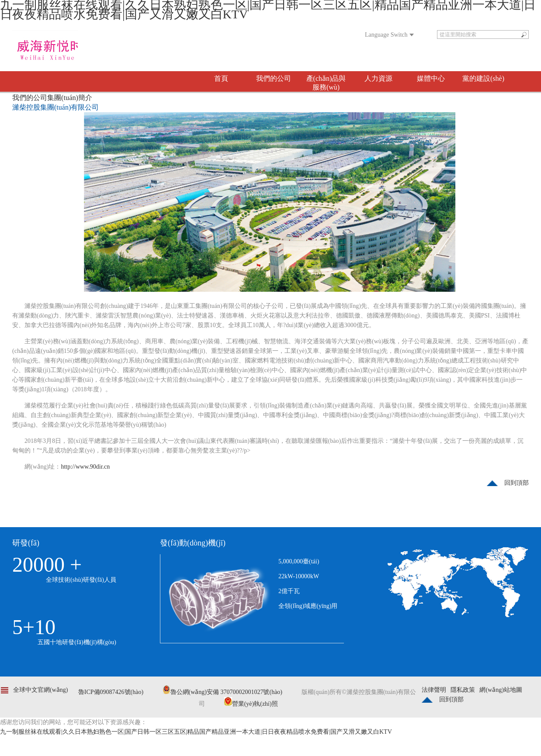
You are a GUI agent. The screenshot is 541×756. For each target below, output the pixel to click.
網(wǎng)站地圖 (501, 690)
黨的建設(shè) (483, 78)
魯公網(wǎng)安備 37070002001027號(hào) (222, 692)
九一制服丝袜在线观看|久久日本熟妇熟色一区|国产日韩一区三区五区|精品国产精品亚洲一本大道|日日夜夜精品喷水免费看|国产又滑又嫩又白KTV (196, 732)
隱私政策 (463, 690)
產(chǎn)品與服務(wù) (326, 83)
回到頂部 (517, 483)
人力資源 (378, 78)
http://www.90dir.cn (85, 467)
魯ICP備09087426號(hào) (111, 692)
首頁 (221, 78)
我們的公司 (274, 78)
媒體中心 (431, 78)
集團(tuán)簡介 (70, 98)
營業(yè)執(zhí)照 (251, 704)
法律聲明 (434, 690)
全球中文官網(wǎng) (40, 690)
